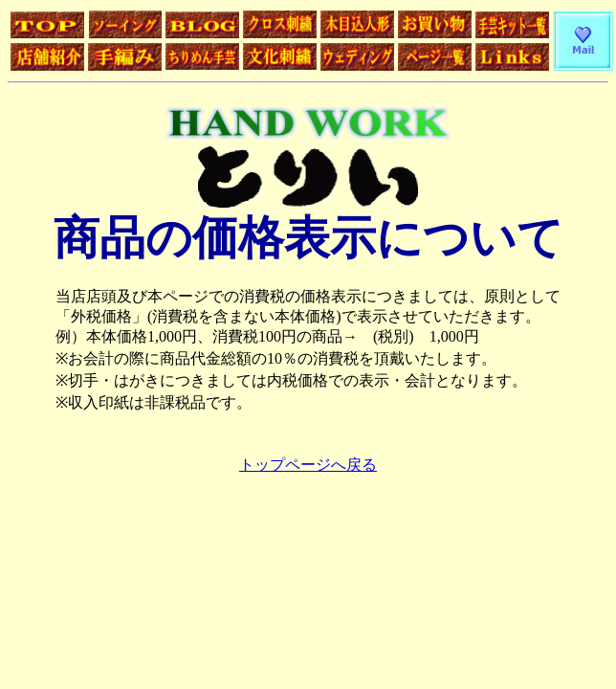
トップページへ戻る (308, 465)
